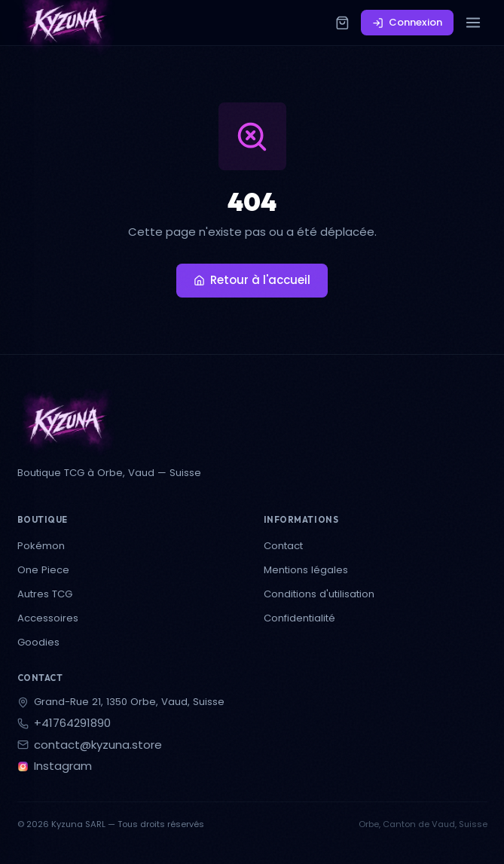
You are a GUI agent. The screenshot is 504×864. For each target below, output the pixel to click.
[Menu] (473, 23)
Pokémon (41, 546)
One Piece (43, 570)
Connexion (408, 22)
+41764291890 (72, 724)
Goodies (38, 642)
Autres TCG (45, 594)
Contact (283, 546)
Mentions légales (306, 570)
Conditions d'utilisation (319, 594)
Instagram (63, 766)
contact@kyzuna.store (98, 745)
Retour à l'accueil (252, 280)
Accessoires (48, 618)
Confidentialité (299, 618)
